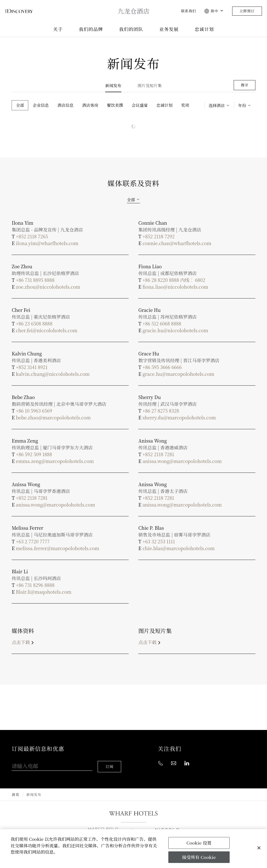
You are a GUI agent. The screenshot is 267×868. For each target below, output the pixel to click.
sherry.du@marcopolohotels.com (179, 417)
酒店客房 (90, 105)
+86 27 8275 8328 (161, 411)
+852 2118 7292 (159, 236)
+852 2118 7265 (32, 236)
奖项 (185, 105)
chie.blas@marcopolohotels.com (179, 548)
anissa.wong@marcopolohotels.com (182, 461)
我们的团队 (131, 29)
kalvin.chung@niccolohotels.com (53, 374)
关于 (58, 29)
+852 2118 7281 (158, 454)
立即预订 (247, 11)
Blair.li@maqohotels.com (44, 592)
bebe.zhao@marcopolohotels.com (53, 417)
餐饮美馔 (115, 105)
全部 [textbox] (131, 200)
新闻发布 (113, 86)
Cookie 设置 (199, 843)
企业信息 (41, 105)
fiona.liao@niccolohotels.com (176, 287)
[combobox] (219, 106)
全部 (20, 105)
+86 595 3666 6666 (162, 367)
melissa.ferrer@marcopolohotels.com (58, 548)
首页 (15, 790)
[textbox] (219, 105)
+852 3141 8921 (32, 367)
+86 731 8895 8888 (35, 280)
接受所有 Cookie (199, 857)
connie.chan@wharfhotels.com (177, 243)
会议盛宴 (140, 105)
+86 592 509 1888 (34, 454)
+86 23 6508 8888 (34, 323)
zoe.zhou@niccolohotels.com (48, 287)
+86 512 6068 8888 (162, 323)
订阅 (110, 762)
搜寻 (245, 85)
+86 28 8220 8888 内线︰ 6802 (174, 280)
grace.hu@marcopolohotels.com (178, 374)
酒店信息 (65, 105)
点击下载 (23, 642)
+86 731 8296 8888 (35, 585)
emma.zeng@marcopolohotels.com (55, 461)
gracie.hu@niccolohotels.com (175, 330)
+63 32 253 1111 (159, 541)
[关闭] (259, 848)
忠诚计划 (204, 29)
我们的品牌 (91, 29)
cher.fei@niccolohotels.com (47, 330)
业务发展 (169, 29)
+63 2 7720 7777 (33, 541)
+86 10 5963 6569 (34, 411)
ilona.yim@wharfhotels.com (47, 243)
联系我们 (189, 11)
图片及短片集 (150, 86)
